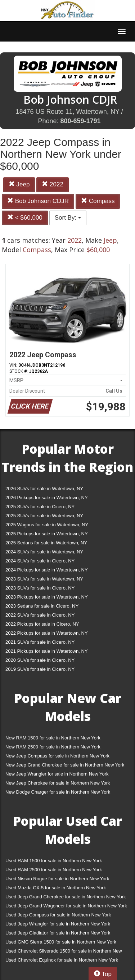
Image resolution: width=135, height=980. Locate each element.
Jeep (19, 184)
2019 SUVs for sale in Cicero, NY (40, 669)
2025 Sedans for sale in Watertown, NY (46, 543)
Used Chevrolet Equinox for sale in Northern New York (62, 960)
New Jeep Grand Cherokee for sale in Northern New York (65, 765)
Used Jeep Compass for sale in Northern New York (58, 915)
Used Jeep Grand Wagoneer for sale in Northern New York (66, 906)
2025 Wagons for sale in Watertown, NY (47, 525)
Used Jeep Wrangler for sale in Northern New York (58, 924)
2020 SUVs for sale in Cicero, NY (40, 660)
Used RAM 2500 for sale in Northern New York (54, 870)
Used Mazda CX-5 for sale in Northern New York (56, 888)
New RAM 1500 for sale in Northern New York (53, 738)
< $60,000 (25, 218)
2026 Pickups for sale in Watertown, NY (47, 498)
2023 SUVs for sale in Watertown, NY (44, 579)
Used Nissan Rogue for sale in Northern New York (57, 879)
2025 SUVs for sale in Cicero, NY (40, 507)
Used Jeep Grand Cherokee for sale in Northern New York (66, 897)
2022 (53, 184)
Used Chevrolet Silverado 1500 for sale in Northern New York (64, 952)
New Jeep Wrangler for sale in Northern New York (57, 774)
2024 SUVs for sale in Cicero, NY (40, 561)
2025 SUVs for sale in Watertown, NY (44, 516)
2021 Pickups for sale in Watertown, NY (47, 651)
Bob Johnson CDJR (38, 201)
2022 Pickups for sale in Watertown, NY (47, 633)
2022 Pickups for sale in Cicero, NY (42, 624)
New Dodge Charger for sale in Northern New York (58, 792)
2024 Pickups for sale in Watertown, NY (47, 570)
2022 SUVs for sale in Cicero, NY (40, 615)
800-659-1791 (80, 121)
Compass (98, 201)
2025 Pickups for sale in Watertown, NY (47, 534)
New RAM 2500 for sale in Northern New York (53, 747)
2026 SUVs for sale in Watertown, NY (44, 489)
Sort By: (68, 218)
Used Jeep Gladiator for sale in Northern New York (58, 933)
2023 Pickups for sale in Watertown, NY (47, 597)
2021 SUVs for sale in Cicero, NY (40, 642)
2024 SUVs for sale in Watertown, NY (44, 552)
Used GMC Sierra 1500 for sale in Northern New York (61, 942)
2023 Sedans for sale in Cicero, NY (42, 606)
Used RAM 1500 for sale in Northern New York (54, 861)
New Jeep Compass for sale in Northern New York (57, 756)
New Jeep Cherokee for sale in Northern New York (58, 783)
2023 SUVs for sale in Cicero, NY (40, 588)
